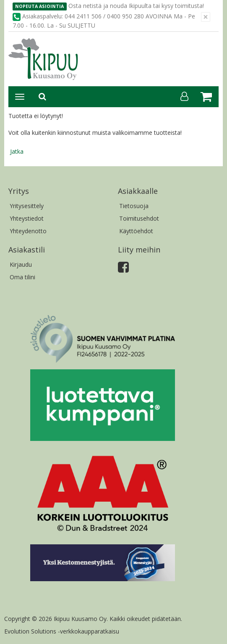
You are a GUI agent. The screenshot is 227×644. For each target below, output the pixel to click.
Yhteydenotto (28, 231)
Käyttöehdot (136, 231)
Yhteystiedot (27, 218)
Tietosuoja (134, 206)
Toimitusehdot (139, 218)
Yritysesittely (27, 206)
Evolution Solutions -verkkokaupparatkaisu (62, 631)
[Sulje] (206, 17)
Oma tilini (22, 277)
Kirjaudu (21, 264)
